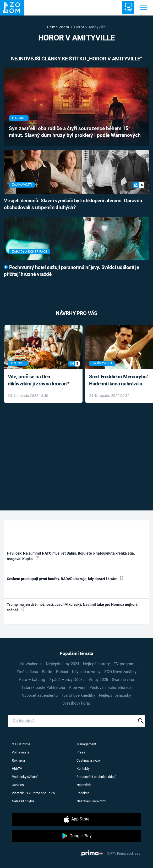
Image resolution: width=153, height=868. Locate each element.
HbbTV (17, 769)
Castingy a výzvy (89, 760)
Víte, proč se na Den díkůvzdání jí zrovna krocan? (38, 380)
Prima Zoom (58, 27)
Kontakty (83, 769)
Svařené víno (123, 680)
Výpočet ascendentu (40, 695)
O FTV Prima (21, 744)
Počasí (62, 672)
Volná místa (21, 752)
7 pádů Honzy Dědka (67, 680)
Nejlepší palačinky (115, 695)
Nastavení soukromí (91, 801)
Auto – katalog (32, 680)
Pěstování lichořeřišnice (110, 688)
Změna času (27, 672)
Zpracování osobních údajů (96, 777)
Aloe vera (77, 688)
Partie (47, 672)
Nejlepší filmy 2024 (62, 664)
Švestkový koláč (77, 703)
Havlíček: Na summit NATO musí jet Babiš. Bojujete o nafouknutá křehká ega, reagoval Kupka (71, 556)
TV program (124, 664)
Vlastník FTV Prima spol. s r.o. (34, 793)
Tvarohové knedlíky (78, 695)
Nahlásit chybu (23, 801)
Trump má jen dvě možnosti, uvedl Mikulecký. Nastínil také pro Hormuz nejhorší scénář (73, 607)
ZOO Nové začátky (120, 672)
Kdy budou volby (86, 672)
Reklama (18, 760)
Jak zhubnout (30, 664)
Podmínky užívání (25, 777)
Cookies (18, 785)
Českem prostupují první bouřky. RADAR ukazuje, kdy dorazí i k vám (65, 578)
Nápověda (84, 785)
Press (81, 752)
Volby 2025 (98, 680)
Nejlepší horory (96, 664)
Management (86, 744)
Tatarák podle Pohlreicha (43, 688)
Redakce (83, 793)
